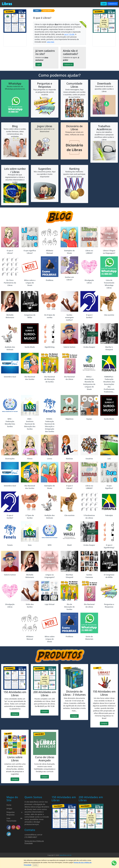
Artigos (9, 809)
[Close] (35, 865)
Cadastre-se (113, 4)
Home (9, 805)
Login (104, 4)
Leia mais (51, 42)
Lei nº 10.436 (69, 34)
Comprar (15, 714)
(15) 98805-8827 (31, 837)
